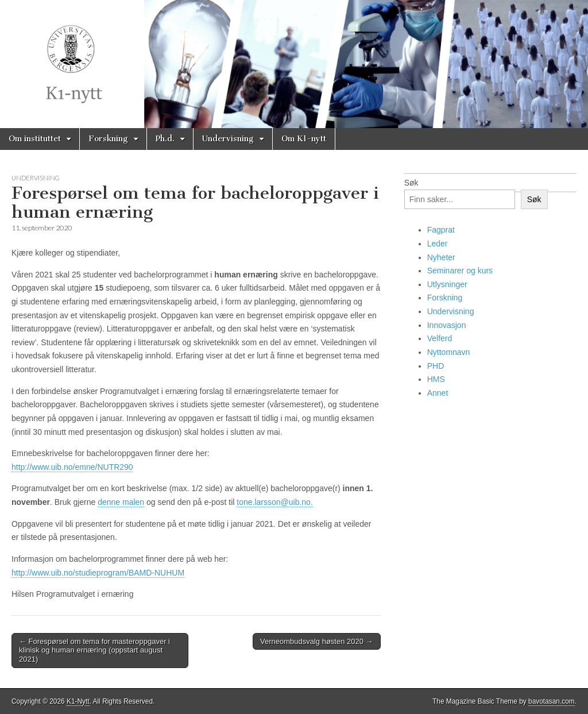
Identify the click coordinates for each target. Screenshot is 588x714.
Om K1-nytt (304, 139)
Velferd (440, 338)
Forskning (108, 139)
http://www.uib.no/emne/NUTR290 (72, 467)
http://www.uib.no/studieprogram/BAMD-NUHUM (98, 573)
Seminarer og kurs (460, 271)
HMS (436, 379)
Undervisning (228, 139)
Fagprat (441, 230)
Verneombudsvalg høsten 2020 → (317, 641)
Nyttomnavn (449, 352)
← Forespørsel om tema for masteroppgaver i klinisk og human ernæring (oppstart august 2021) (94, 650)
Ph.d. (165, 139)
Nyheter (441, 257)
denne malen (121, 502)
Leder (438, 244)
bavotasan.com (552, 701)
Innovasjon (447, 325)
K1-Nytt (78, 701)
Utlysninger (447, 284)
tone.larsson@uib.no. (275, 502)
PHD (436, 366)
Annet (438, 393)
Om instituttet (35, 139)
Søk (411, 183)
